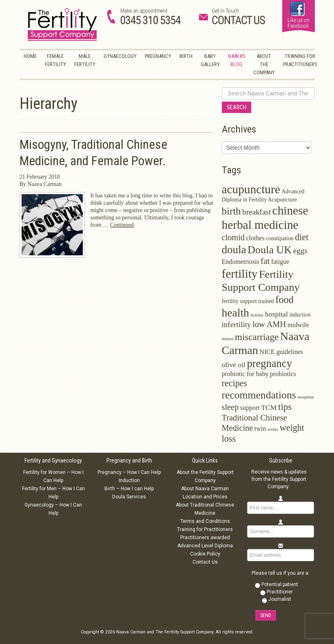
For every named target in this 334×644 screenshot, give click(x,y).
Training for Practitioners (205, 529)
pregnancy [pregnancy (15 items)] (270, 363)
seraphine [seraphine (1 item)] (306, 397)
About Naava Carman (205, 489)
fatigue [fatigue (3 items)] (280, 262)
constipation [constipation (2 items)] (280, 238)
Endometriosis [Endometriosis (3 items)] (241, 262)
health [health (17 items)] (236, 313)
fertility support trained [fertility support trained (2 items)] (248, 301)
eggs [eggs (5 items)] (300, 251)
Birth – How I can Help (129, 489)
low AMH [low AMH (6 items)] (269, 324)
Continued (122, 225)
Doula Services (129, 497)
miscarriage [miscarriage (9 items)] (257, 337)
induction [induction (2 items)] (300, 315)
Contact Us (205, 562)
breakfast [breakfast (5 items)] (257, 212)
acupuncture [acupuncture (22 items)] (251, 189)
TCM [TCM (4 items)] (269, 407)
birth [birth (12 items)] (231, 211)
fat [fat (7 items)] (265, 261)
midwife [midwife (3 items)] (298, 325)
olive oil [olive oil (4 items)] (234, 365)
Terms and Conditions (205, 521)
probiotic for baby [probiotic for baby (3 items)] (245, 374)
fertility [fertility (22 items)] (240, 274)
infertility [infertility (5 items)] (237, 324)
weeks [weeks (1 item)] (273, 429)
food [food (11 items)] (284, 300)
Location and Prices (205, 497)
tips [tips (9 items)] (285, 407)
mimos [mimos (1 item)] (228, 339)
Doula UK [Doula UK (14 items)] (270, 250)
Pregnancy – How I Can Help (129, 472)
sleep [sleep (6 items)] (230, 407)
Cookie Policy (205, 554)
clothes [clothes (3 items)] (255, 238)
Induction (129, 480)
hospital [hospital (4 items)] (276, 314)
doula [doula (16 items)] (234, 250)
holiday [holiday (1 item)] (257, 315)
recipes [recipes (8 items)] (235, 383)
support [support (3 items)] (250, 408)
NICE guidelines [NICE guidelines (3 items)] (281, 352)
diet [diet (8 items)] (302, 237)
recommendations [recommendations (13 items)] (259, 395)
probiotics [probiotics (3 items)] (283, 374)
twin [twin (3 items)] (260, 428)
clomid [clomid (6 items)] (233, 237)
